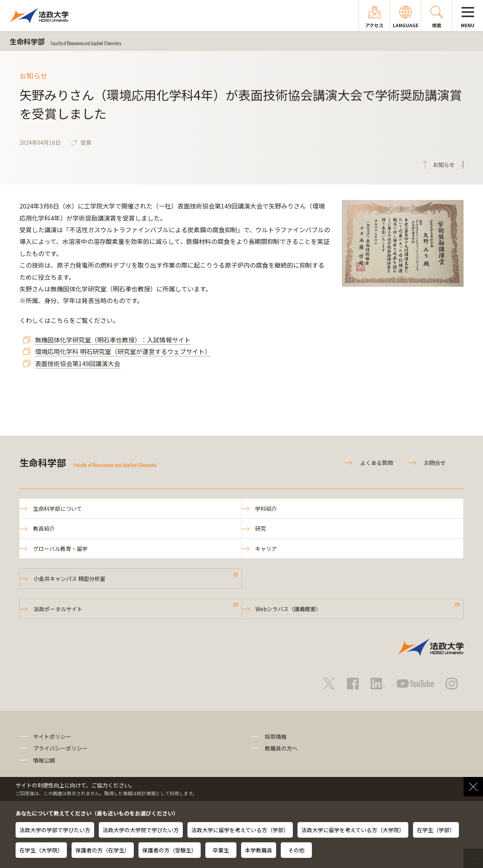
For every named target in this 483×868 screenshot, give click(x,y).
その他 (296, 850)
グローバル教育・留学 (60, 549)
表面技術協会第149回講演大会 (78, 363)
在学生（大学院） (41, 850)
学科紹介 (266, 509)
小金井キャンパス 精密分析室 (69, 579)
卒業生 (221, 850)
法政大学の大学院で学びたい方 (141, 830)
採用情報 (276, 736)
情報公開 (44, 760)
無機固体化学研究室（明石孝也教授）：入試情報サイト (113, 340)
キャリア (266, 549)
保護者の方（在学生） (103, 850)
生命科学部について (58, 509)
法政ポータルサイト (58, 609)
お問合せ (435, 463)
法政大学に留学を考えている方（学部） (240, 830)
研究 (261, 528)
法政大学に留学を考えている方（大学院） (353, 830)
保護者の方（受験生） (170, 850)
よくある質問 (376, 463)
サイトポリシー (52, 736)
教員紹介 (44, 528)
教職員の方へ (281, 748)
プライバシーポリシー (60, 748)
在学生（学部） (436, 830)
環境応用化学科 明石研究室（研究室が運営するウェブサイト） (123, 351)
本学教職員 (259, 850)
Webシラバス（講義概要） (288, 609)
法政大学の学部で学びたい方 (55, 830)
